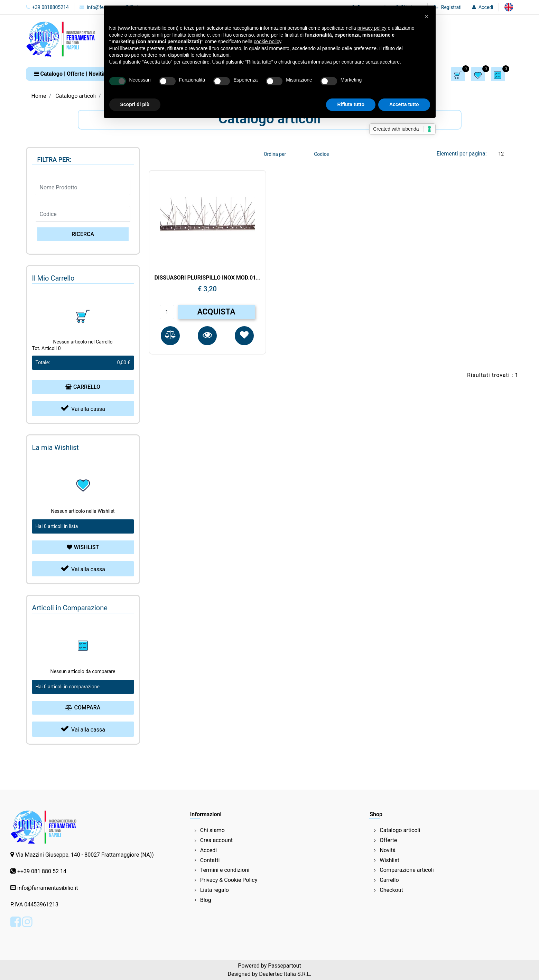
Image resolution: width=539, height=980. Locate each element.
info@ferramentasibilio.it (48, 888)
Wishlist (389, 860)
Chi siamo (212, 830)
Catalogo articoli (76, 96)
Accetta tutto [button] (404, 104)
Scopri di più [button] (135, 104)
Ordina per (275, 154)
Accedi (486, 7)
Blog (206, 900)
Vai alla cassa (83, 408)
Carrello (389, 880)
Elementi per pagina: (462, 154)
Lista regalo (215, 890)
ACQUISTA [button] (216, 312)
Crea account (216, 840)
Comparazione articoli (407, 870)
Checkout (391, 890)
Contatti (210, 860)
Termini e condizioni (225, 870)
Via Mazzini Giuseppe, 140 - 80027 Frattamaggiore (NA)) (85, 855)
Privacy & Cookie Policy (229, 880)
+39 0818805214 (47, 7)
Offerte (388, 840)
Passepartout (284, 966)
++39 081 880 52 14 (42, 871)
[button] (69, 74)
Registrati (451, 7)
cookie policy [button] (267, 41)
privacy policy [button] (372, 28)
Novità (388, 850)
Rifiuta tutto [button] (351, 104)
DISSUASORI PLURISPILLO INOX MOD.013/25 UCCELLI (207, 278)
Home (39, 96)
